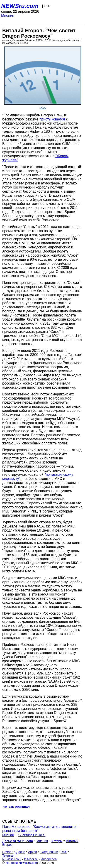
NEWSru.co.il (12, 859)
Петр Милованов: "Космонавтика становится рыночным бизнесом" (40, 829)
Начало (8, 852)
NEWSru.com (20, 6)
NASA (42, 108)
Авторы (57, 841)
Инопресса (49, 859)
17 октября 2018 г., (32, 835)
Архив (33, 852)
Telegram (9, 856)
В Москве (31, 859)
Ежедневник (49, 852)
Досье (21, 852)
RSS (64, 852)
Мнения (8, 16)
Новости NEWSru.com (22, 863)
